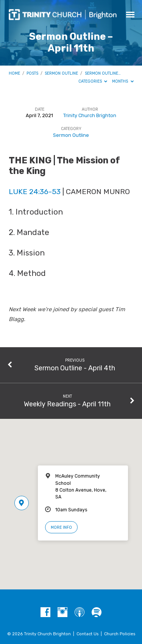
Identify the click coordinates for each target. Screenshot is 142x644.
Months (123, 81)
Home (14, 73)
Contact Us (87, 634)
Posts (32, 73)
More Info (61, 527)
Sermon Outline (61, 73)
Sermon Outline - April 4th (75, 368)
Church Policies (120, 634)
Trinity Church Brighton (90, 115)
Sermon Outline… (103, 73)
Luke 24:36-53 (35, 192)
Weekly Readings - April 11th (67, 404)
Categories (93, 81)
